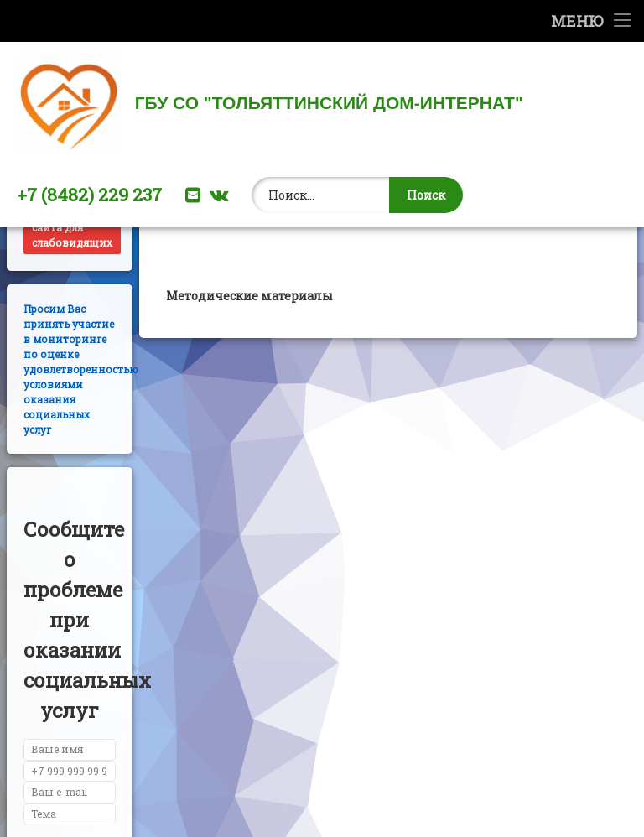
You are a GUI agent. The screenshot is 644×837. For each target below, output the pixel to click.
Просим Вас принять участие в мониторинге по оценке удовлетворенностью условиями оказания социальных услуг (81, 437)
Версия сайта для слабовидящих (72, 292)
